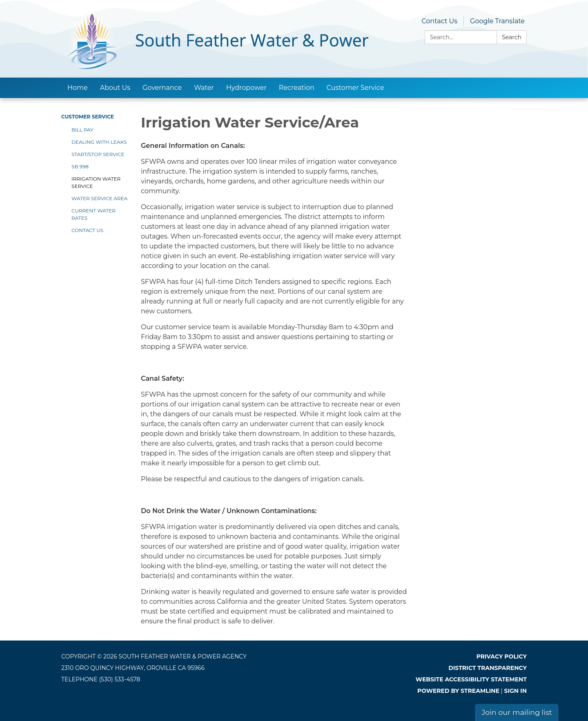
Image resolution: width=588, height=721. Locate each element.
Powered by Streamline (458, 691)
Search (512, 37)
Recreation (297, 88)
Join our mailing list (517, 712)
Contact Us (439, 21)
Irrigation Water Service (96, 182)
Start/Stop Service (98, 154)
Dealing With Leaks (99, 142)
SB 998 (80, 166)
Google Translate (497, 21)
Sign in (516, 691)
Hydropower (246, 88)
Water (204, 88)
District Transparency (488, 668)
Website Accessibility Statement (471, 679)
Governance (162, 88)
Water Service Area (99, 198)
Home (78, 88)
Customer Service (355, 88)
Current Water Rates (94, 214)
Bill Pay (82, 130)
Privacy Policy (502, 656)
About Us (115, 88)
